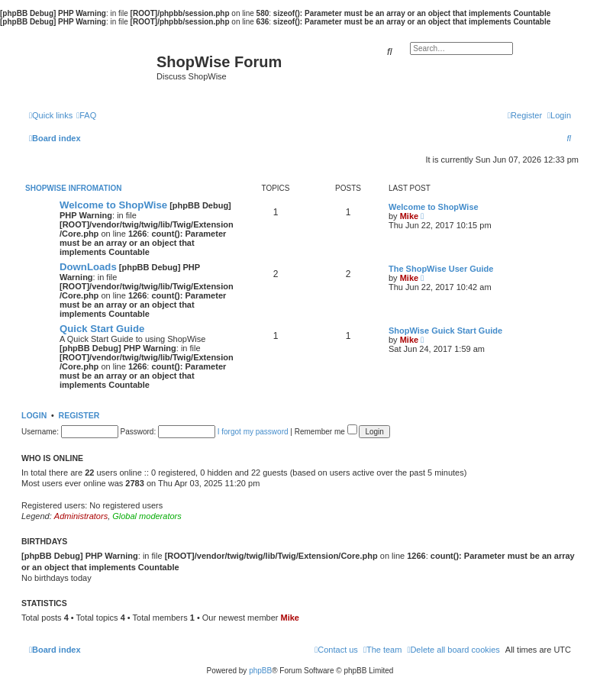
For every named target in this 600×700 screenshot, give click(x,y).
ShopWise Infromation (73, 188)
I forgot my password (253, 432)
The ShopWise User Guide (441, 269)
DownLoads (88, 267)
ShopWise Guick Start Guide (445, 331)
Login (34, 415)
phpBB (260, 671)
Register (79, 415)
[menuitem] (86, 115)
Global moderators (147, 516)
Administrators (81, 516)
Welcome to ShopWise (113, 205)
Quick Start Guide (102, 329)
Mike (409, 216)
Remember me (326, 432)
